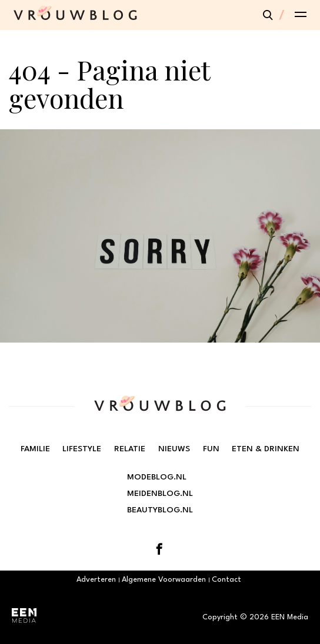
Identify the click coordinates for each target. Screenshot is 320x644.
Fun (211, 449)
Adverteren (96, 580)
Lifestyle (82, 449)
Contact (226, 580)
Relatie (130, 449)
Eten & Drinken (266, 449)
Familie (35, 449)
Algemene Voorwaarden (164, 580)
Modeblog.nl (157, 477)
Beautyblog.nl (160, 510)
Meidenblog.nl (160, 494)
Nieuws (174, 449)
